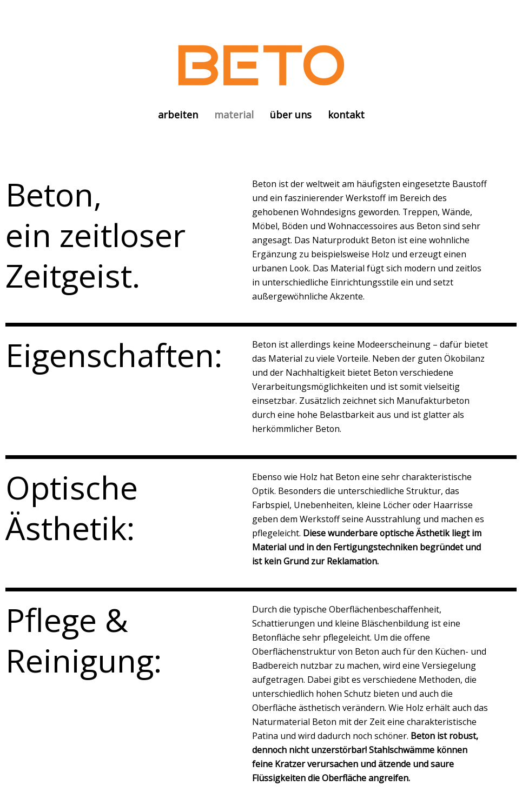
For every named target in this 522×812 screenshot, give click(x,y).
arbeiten (178, 115)
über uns (291, 115)
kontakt (346, 115)
